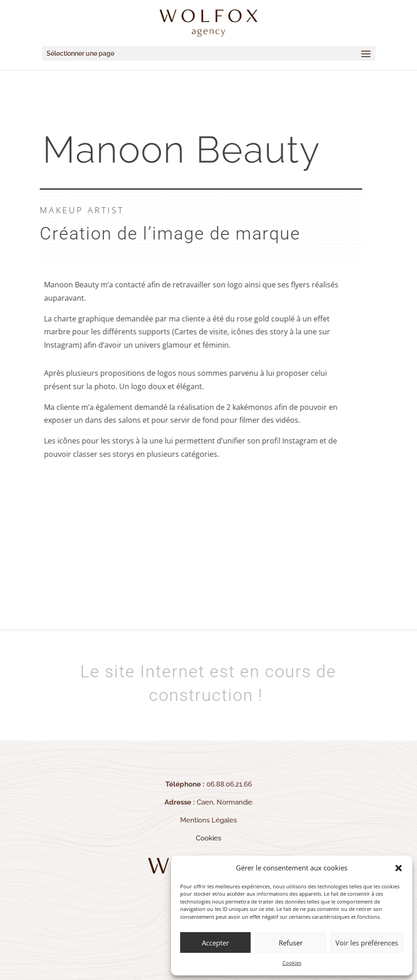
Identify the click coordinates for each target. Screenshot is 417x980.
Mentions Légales (208, 820)
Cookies (292, 963)
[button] (399, 868)
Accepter (215, 943)
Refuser (291, 943)
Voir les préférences (367, 943)
